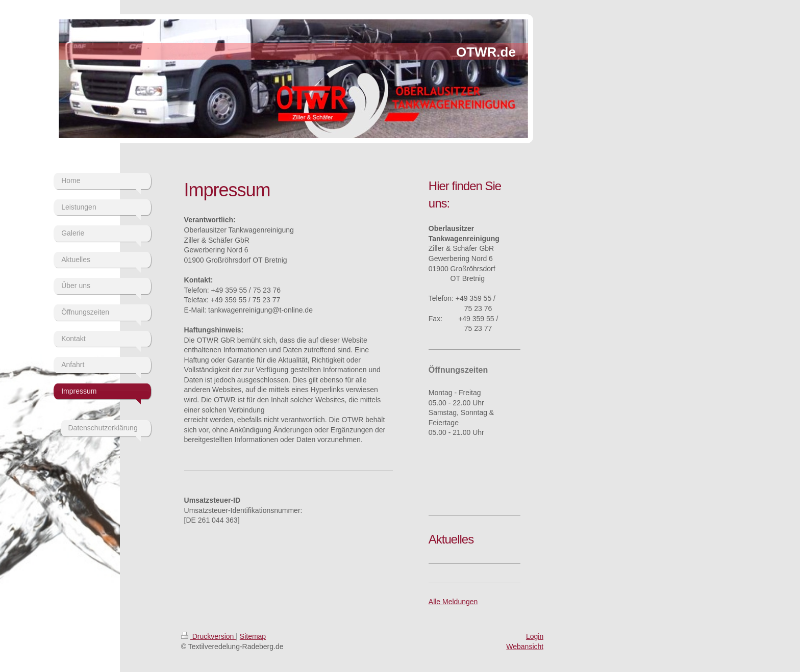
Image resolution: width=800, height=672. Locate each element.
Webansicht (525, 647)
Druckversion (208, 636)
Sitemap (253, 636)
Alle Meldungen (453, 602)
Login (535, 636)
